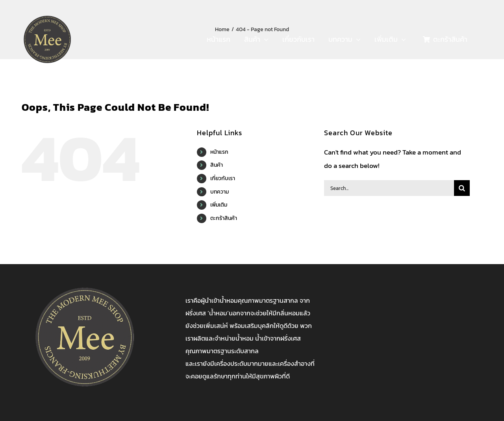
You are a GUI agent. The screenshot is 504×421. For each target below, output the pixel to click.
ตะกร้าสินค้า (224, 218)
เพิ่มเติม (219, 205)
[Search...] (389, 188)
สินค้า (217, 165)
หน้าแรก (219, 152)
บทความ (220, 192)
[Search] (462, 188)
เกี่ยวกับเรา (223, 178)
